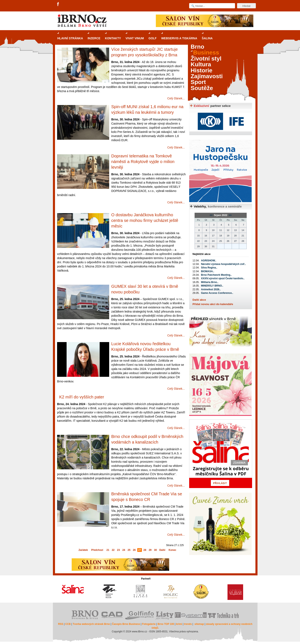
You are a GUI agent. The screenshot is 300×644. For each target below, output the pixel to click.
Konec (172, 550)
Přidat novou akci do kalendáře (213, 304)
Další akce (199, 300)
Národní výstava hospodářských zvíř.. (223, 264)
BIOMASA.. (208, 271)
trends (188, 624)
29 (150, 550)
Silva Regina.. (209, 268)
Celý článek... (176, 98)
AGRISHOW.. (209, 261)
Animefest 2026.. (211, 289)
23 (118, 550)
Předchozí (97, 550)
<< (211, 215)
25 (129, 550)
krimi (179, 624)
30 (155, 550)
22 (113, 550)
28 (145, 550)
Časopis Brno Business (126, 624)
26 (134, 550)
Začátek (83, 550)
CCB (68, 624)
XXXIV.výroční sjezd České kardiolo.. (223, 278)
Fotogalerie (149, 624)
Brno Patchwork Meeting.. (216, 275)
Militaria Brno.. (210, 282)
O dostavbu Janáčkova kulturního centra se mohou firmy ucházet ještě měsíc (145, 220)
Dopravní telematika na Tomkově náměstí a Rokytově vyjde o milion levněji (143, 162)
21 (108, 550)
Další (162, 550)
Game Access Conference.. (217, 293)
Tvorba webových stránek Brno (91, 624)
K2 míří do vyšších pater (82, 397)
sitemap (199, 624)
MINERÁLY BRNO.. (212, 286)
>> (230, 215)
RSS (61, 624)
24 (124, 550)
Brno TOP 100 (166, 624)
